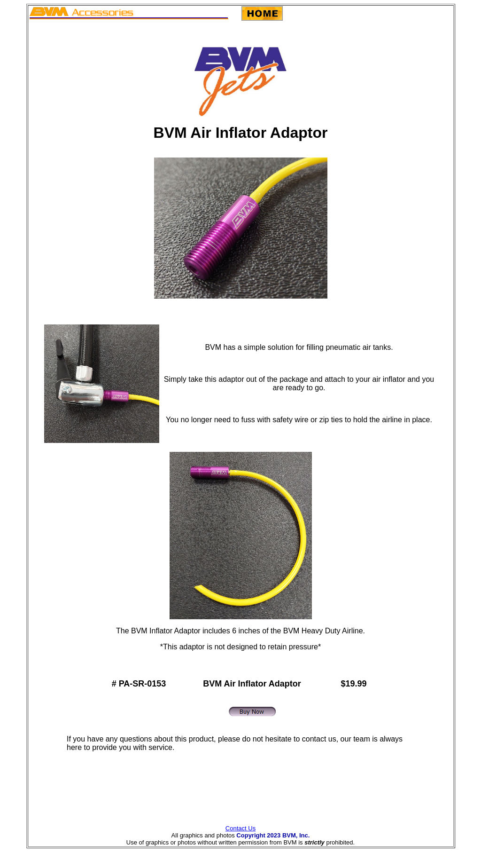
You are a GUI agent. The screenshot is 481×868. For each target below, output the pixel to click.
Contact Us (240, 828)
